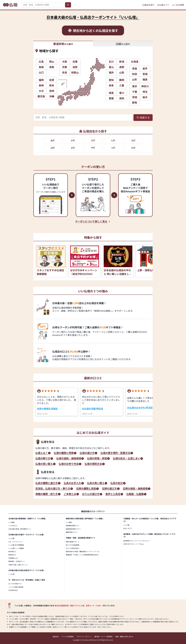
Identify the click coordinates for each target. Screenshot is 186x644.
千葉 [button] (135, 92)
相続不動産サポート (73, 542)
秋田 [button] (135, 74)
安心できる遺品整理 (73, 545)
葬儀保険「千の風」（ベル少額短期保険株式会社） (83, 555)
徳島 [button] (111, 93)
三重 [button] (122, 85)
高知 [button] (122, 98)
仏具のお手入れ (72, 483)
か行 (73, 140)
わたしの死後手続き (73, 548)
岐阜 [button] (111, 85)
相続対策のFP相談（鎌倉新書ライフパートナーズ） (83, 551)
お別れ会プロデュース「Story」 (134, 544)
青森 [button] (135, 68)
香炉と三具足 (113, 494)
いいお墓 (11, 538)
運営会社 (56, 636)
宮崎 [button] (52, 91)
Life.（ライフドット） (16, 542)
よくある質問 (178, 5)
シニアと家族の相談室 (16, 587)
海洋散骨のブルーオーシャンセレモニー (137, 541)
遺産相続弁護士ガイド (73, 529)
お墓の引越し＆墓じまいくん (18, 565)
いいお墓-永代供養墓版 (16, 545)
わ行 (133, 148)
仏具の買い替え (96, 483)
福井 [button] (111, 72)
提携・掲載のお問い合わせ (124, 636)
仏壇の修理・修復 (97, 459)
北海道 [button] (135, 62)
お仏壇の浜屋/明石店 (93, 409)
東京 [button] (135, 86)
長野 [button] (122, 67)
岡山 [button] (52, 62)
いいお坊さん (13, 526)
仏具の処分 (117, 483)
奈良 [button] (65, 72)
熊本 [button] (52, 85)
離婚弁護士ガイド (72, 532)
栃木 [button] (145, 97)
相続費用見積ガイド (73, 526)
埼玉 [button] (145, 92)
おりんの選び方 (91, 494)
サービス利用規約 (68, 636)
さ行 (93, 140)
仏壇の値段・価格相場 (69, 459)
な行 (133, 140)
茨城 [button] (135, 97)
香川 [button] (122, 93)
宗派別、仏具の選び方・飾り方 (53, 489)
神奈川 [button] (145, 86)
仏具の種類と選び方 (47, 483)
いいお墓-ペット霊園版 (16, 548)
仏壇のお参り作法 (69, 464)
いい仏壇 (11, 574)
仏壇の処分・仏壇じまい (127, 459)
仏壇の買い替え (44, 464)
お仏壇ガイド (163, 5)
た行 (113, 140)
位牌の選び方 (109, 489)
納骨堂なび (12, 555)
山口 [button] (41, 72)
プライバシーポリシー (84, 636)
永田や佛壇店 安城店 (47, 409)
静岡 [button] (122, 80)
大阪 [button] (65, 62)
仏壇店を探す (148, 5)
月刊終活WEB (13, 590)
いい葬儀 (11, 522)
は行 (53, 148)
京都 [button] (65, 67)
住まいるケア (128, 528)
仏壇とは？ (42, 453)
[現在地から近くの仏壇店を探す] (93, 30)
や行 (93, 148)
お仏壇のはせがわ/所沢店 (140, 408)
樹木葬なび (12, 551)
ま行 (73, 148)
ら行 (113, 148)
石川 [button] (111, 62)
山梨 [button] (122, 72)
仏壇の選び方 (87, 453)
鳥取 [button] (52, 67)
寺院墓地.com (13, 558)
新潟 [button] (122, 62)
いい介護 (126, 525)
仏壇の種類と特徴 (64, 453)
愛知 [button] (111, 80)
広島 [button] (41, 62)
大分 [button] (41, 91)
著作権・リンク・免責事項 (103, 636)
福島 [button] (145, 79)
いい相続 (69, 522)
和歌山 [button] (75, 72)
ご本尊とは (70, 494)
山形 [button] (135, 79)
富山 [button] (111, 67)
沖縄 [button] (52, 96)
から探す (63, 44)
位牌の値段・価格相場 (135, 489)
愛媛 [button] (111, 98)
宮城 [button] (145, 74)
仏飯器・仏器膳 (135, 494)
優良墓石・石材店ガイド (17, 561)
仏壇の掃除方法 (93, 464)
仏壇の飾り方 (43, 459)
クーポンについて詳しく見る (91, 221)
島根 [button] (41, 67)
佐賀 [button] (52, 80)
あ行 (53, 140)
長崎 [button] (41, 85)
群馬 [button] (135, 102)
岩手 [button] (145, 68)
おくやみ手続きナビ (15, 584)
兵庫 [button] (75, 62)
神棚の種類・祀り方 (47, 494)
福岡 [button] (41, 80)
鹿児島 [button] (41, 96)
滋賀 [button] (75, 67)
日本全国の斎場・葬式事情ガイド (20, 529)
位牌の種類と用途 (86, 489)
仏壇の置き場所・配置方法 (115, 453)
